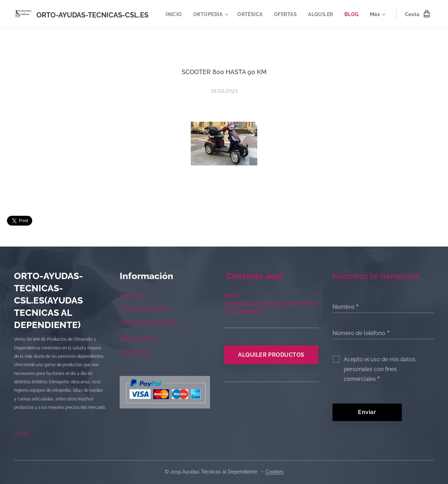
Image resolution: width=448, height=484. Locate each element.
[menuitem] (198, 14)
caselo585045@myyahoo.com (260, 303)
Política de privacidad (145, 308)
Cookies (275, 472)
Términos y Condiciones (148, 322)
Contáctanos (135, 352)
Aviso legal (133, 295)
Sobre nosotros (138, 339)
